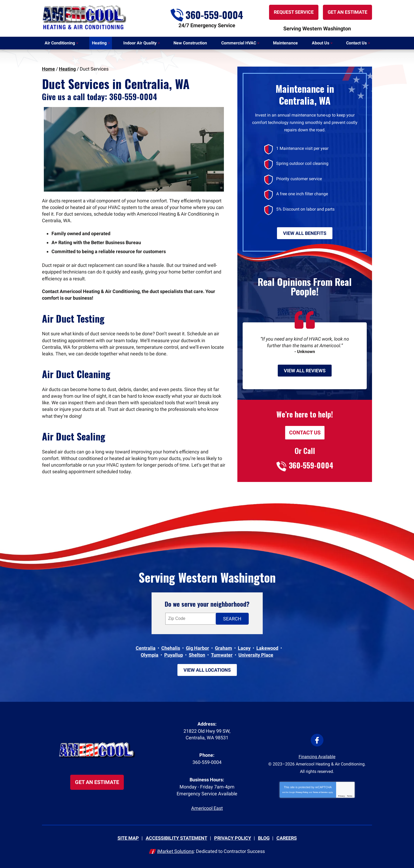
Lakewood (267, 648)
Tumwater (222, 655)
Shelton (197, 655)
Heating (67, 69)
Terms (350, 796)
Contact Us (305, 433)
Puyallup (174, 655)
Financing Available (317, 757)
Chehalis (171, 648)
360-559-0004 (207, 14)
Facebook (317, 740)
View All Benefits (305, 233)
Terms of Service (320, 792)
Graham (224, 648)
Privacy (342, 796)
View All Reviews (305, 371)
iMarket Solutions (175, 851)
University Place (256, 655)
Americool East (207, 808)
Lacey (244, 648)
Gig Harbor (197, 648)
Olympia (150, 655)
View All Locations (207, 670)
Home (48, 69)
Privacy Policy (302, 792)
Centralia (146, 648)
